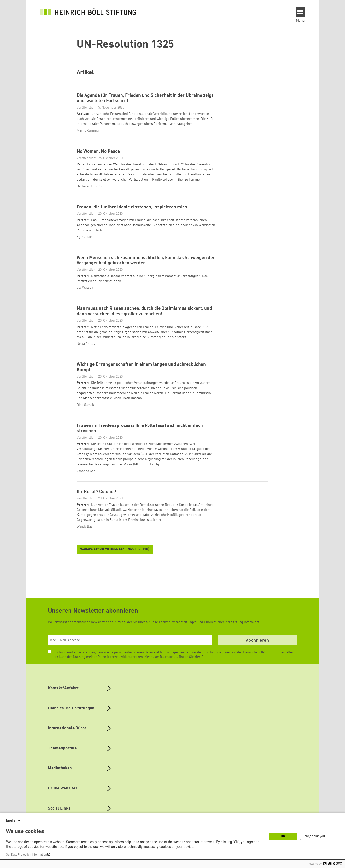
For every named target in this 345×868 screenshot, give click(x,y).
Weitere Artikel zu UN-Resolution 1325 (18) (115, 549)
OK (283, 836)
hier (197, 657)
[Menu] (300, 12)
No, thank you (315, 836)
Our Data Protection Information (26, 855)
